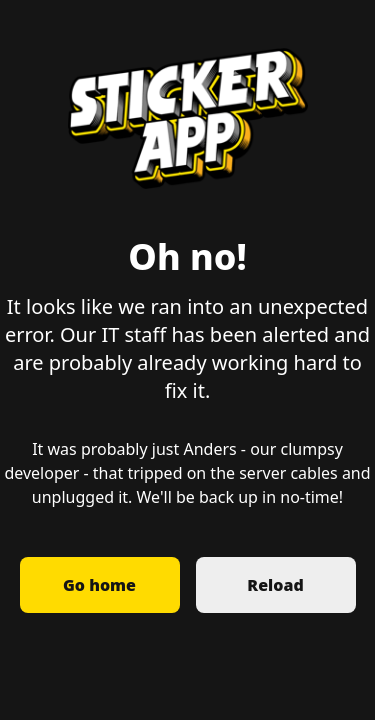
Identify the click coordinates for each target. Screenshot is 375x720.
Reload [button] (275, 585)
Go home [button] (99, 585)
